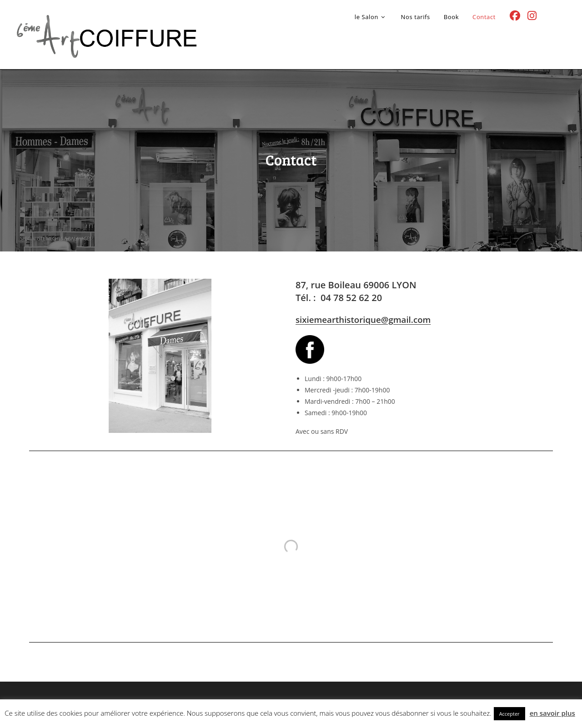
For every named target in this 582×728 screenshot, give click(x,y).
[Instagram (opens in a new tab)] (532, 16)
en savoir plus (552, 713)
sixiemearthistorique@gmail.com (363, 319)
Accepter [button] (509, 714)
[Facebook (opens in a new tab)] (515, 16)
